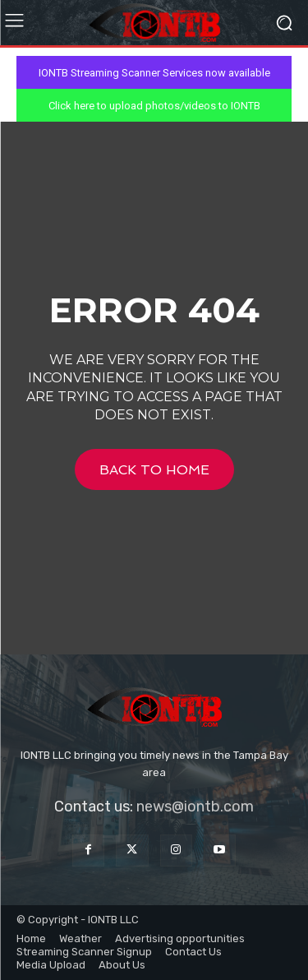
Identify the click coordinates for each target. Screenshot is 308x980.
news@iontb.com (195, 807)
